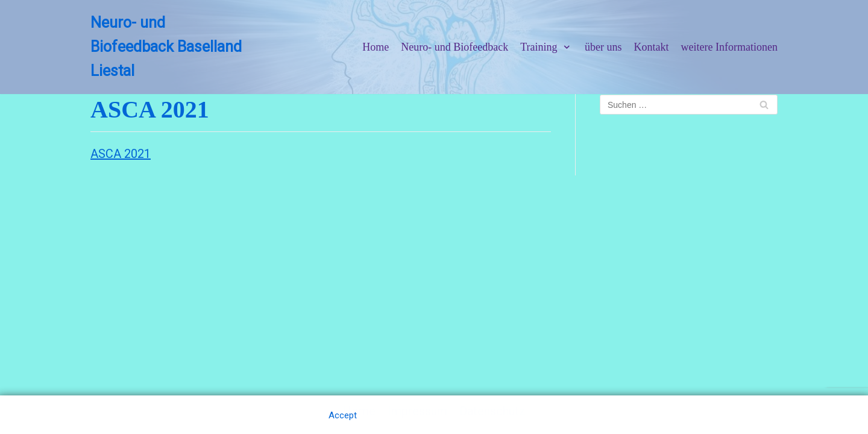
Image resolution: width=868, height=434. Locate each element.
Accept (343, 415)
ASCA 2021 (121, 154)
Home (376, 47)
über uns (603, 47)
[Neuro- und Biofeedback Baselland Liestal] (170, 47)
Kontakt (652, 47)
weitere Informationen (729, 47)
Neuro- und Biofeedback (454, 47)
